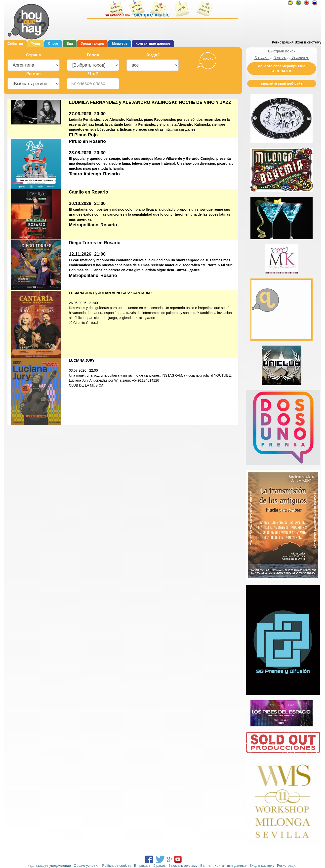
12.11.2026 (80, 254)
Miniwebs (120, 43)
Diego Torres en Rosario (95, 243)
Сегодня (262, 57)
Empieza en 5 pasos (150, 866)
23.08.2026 (80, 153)
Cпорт (53, 43)
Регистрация (283, 42)
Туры (36, 43)
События (15, 43)
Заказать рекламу (183, 866)
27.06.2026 (80, 114)
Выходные (300, 57)
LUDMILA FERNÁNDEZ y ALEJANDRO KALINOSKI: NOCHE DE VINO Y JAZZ (150, 102)
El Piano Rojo (83, 135)
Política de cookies (117, 866)
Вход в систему (308, 42)
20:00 (100, 114)
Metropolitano (84, 225)
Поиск (208, 59)
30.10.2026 (80, 203)
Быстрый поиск (282, 51)
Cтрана (33, 55)
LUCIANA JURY (82, 360)
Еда (70, 43)
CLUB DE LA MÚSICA (86, 385)
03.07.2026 (78, 370)
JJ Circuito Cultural (83, 323)
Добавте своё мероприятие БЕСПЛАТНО (282, 69)
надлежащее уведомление (49, 866)
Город (93, 55)
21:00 (100, 203)
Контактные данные (153, 43)
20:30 (100, 153)
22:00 (94, 370)
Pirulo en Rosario (87, 141)
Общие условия (87, 866)
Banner (206, 866)
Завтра (280, 57)
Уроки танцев (92, 43)
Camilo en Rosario (88, 192)
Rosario (111, 174)
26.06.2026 (78, 303)
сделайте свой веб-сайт (282, 83)
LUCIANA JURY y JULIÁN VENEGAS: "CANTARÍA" (110, 293)
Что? (93, 74)
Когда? (153, 55)
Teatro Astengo (85, 174)
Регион (34, 74)
